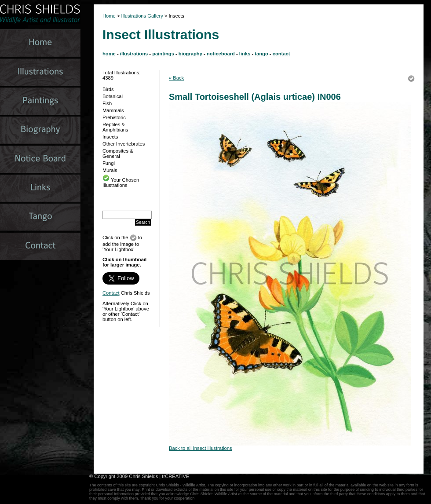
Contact (111, 293)
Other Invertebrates (124, 144)
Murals (110, 170)
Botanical (113, 96)
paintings (163, 54)
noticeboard (221, 54)
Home (109, 16)
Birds (108, 89)
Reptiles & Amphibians (115, 127)
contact (281, 54)
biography (190, 54)
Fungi (109, 163)
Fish (107, 103)
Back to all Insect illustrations (201, 448)
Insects (110, 137)
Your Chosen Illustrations (121, 183)
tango (261, 54)
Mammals (113, 110)
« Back (176, 78)
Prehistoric (114, 117)
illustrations (134, 54)
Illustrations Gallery (142, 16)
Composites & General (118, 153)
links (245, 54)
